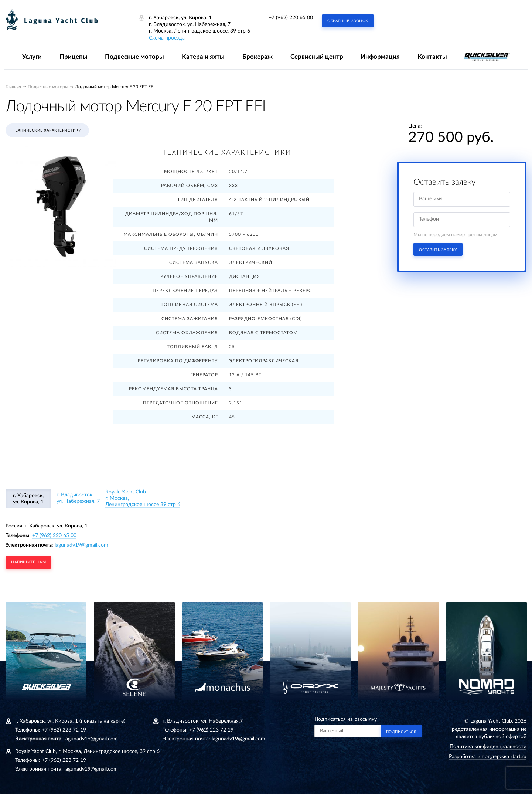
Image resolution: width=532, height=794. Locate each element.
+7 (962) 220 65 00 (291, 18)
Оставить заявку (438, 250)
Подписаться (401, 732)
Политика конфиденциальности (488, 747)
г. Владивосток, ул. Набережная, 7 (78, 498)
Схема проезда (167, 38)
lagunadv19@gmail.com (81, 545)
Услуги (32, 57)
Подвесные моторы (134, 57)
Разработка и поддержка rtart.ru (488, 757)
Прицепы (74, 57)
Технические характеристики (47, 130)
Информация (380, 57)
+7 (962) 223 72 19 (64, 730)
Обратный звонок (348, 21)
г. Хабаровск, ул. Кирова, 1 (28, 499)
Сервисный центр (317, 57)
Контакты (432, 57)
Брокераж (258, 57)
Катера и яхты (203, 57)
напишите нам (28, 562)
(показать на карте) (102, 721)
